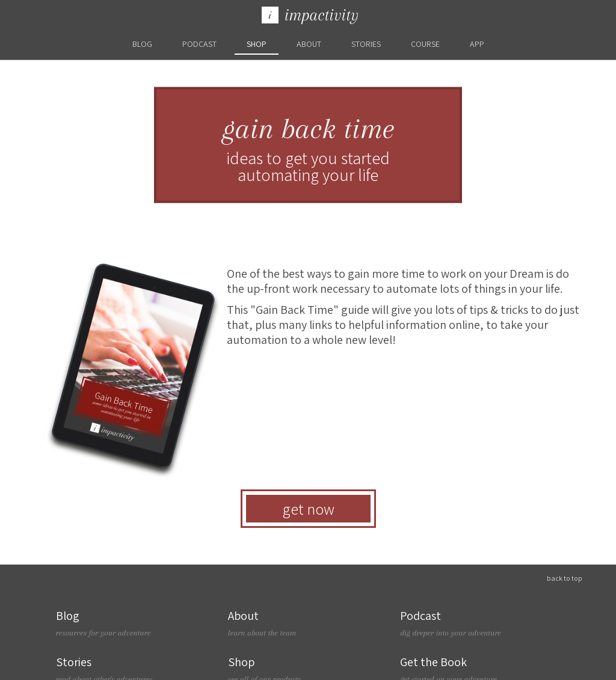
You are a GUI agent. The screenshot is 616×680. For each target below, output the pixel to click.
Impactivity (310, 15)
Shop (257, 44)
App (477, 44)
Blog (136, 623)
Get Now (308, 509)
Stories (366, 44)
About (309, 44)
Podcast (199, 44)
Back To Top (565, 578)
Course (425, 44)
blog (142, 44)
